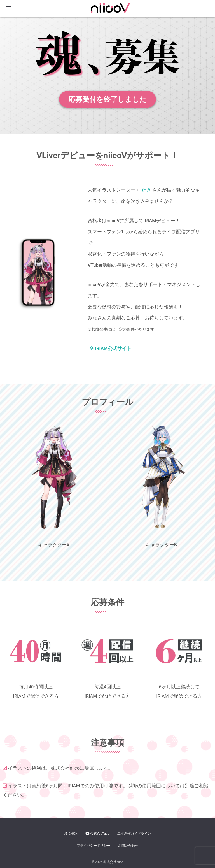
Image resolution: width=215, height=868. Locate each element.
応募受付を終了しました (107, 99)
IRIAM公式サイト (110, 348)
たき (146, 190)
